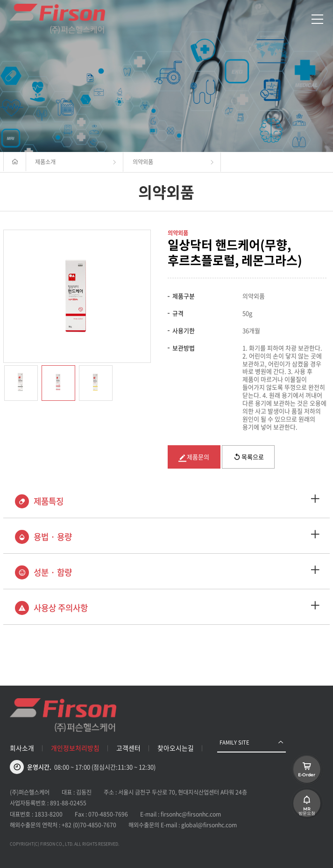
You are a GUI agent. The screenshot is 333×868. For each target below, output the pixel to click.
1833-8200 (49, 814)
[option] (77, 296)
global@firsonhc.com (209, 825)
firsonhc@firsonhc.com (191, 814)
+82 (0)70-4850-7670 (89, 825)
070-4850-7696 (108, 814)
